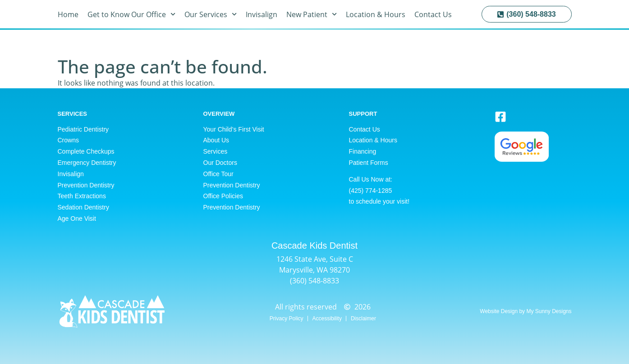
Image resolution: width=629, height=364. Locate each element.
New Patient (312, 14)
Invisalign (262, 14)
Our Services (211, 14)
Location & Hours (376, 14)
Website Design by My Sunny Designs (526, 311)
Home (68, 14)
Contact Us (433, 14)
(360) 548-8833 (314, 281)
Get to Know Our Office (131, 14)
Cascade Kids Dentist (314, 246)
